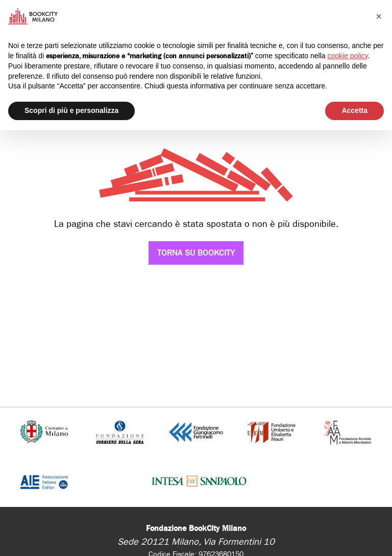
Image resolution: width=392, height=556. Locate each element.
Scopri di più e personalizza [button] (71, 110)
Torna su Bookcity (196, 253)
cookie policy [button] (347, 56)
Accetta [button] (354, 110)
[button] (379, 16)
